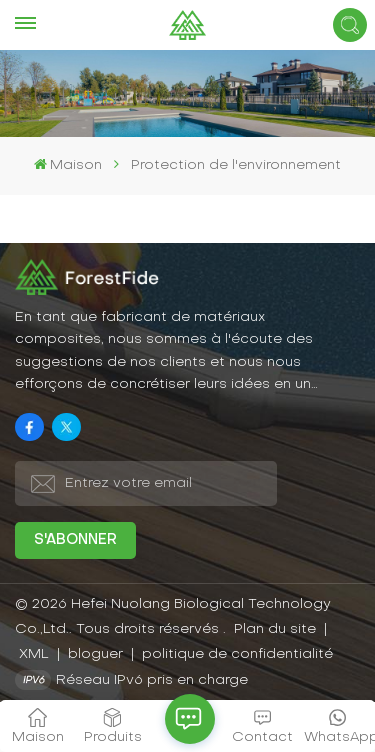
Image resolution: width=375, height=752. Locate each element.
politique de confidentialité (237, 654)
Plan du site (277, 629)
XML (34, 654)
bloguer (97, 654)
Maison (68, 164)
